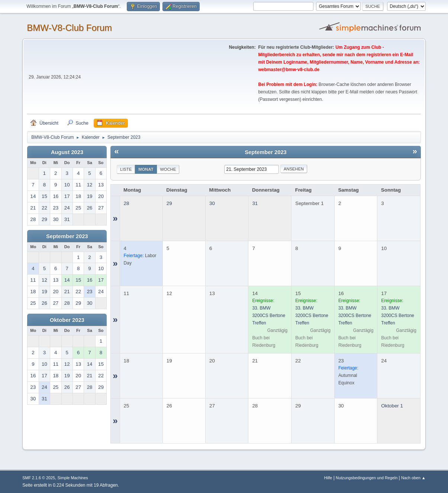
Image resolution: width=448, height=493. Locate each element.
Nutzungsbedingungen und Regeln (367, 478)
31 (255, 203)
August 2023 (67, 152)
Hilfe (328, 478)
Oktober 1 (392, 406)
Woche (168, 169)
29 (169, 203)
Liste (126, 169)
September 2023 (67, 236)
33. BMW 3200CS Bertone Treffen (269, 316)
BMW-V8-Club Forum (69, 28)
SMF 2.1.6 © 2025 (39, 478)
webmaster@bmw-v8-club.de (289, 70)
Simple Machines (73, 478)
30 (212, 203)
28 (127, 203)
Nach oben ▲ (413, 478)
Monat (146, 169)
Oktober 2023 (67, 320)
